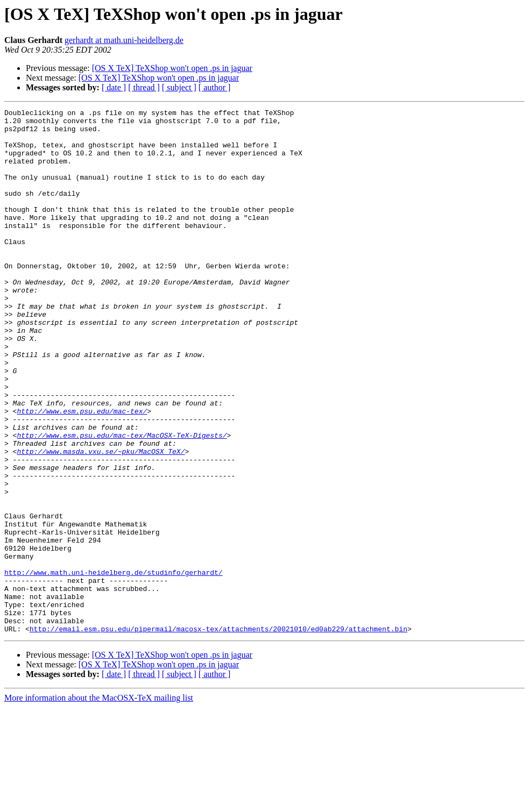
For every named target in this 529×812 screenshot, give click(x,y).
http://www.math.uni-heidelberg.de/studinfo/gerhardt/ (114, 666)
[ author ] (215, 87)
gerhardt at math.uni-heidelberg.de (124, 40)
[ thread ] (144, 87)
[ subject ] (179, 87)
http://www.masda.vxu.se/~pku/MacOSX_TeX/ (101, 521)
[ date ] (114, 87)
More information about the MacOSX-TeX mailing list (99, 803)
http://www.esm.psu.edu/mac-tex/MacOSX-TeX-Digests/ (122, 501)
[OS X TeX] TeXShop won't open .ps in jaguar (172, 68)
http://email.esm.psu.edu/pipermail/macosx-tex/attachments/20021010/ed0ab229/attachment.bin (218, 733)
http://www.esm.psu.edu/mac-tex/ (82, 472)
